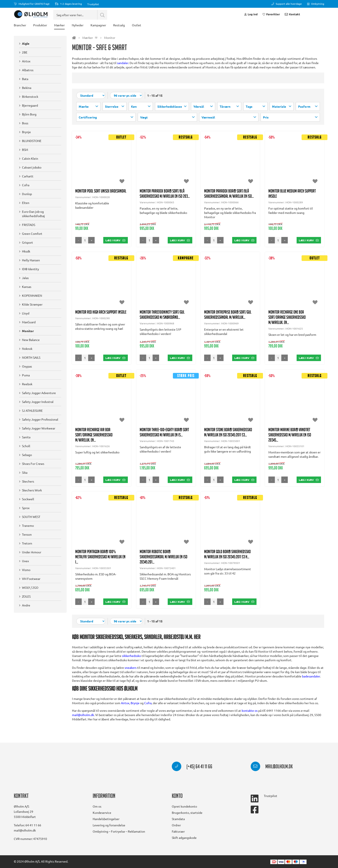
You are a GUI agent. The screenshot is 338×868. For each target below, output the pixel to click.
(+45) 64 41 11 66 (192, 767)
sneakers (131, 676)
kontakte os (250, 719)
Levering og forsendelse (109, 825)
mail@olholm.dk (83, 723)
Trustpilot (93, 4)
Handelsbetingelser (106, 819)
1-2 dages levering (68, 4)
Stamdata (178, 819)
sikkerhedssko (131, 664)
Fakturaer (178, 831)
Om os (97, 806)
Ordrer (176, 825)
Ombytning (316, 4)
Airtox (125, 711)
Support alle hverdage (287, 4)
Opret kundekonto (184, 806)
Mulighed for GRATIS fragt (32, 4)
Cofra (148, 711)
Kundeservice (102, 813)
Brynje (135, 711)
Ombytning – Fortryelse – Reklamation (119, 831)
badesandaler (311, 685)
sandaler (123, 74)
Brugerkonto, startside (187, 813)
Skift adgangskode (184, 838)
